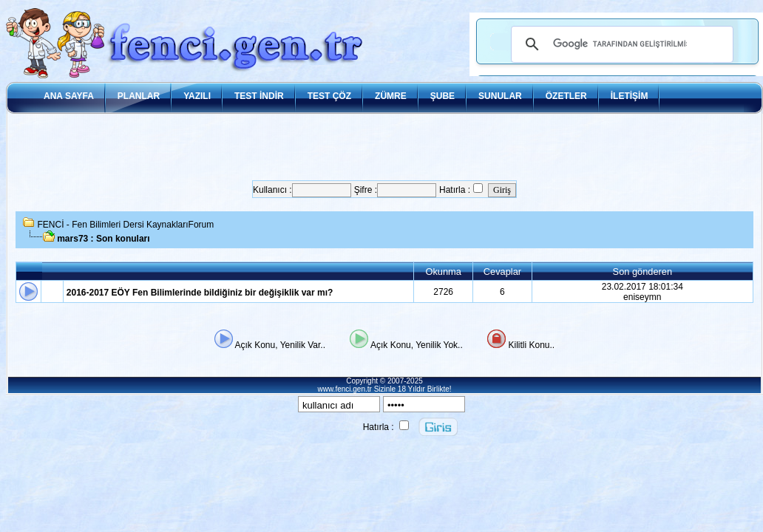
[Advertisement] (384, 147)
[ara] (620, 44)
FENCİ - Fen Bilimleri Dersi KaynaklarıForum (126, 225)
